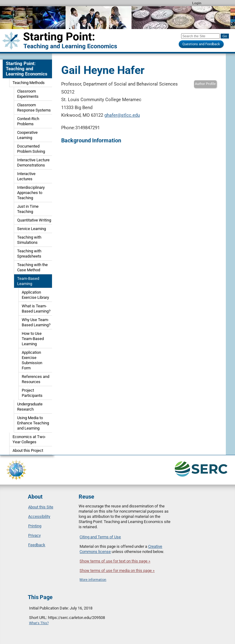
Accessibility (39, 516)
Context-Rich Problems (28, 121)
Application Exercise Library (35, 295)
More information (93, 580)
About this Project (28, 450)
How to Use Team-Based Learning (33, 339)
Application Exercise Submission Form (32, 360)
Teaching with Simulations (29, 240)
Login (197, 3)
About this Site (41, 507)
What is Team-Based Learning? (36, 309)
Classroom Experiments (28, 94)
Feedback (37, 545)
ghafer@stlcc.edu (122, 115)
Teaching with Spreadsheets (29, 254)
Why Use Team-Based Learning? (36, 322)
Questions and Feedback (201, 44)
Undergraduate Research (30, 407)
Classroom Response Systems (34, 108)
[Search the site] (200, 36)
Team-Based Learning (28, 281)
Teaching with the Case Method (32, 267)
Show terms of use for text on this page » (115, 561)
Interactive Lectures (26, 176)
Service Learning (32, 229)
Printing (35, 526)
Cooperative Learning (27, 135)
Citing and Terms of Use (100, 537)
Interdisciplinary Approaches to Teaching (31, 193)
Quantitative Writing (34, 220)
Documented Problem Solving (31, 149)
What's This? (39, 623)
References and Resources (35, 379)
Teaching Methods (29, 83)
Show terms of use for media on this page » (117, 571)
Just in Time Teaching (28, 209)
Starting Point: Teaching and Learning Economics (27, 69)
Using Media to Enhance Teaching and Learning (33, 423)
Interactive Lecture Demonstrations (33, 163)
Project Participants (32, 393)
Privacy (34, 535)
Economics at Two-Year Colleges (29, 439)
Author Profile (205, 84)
